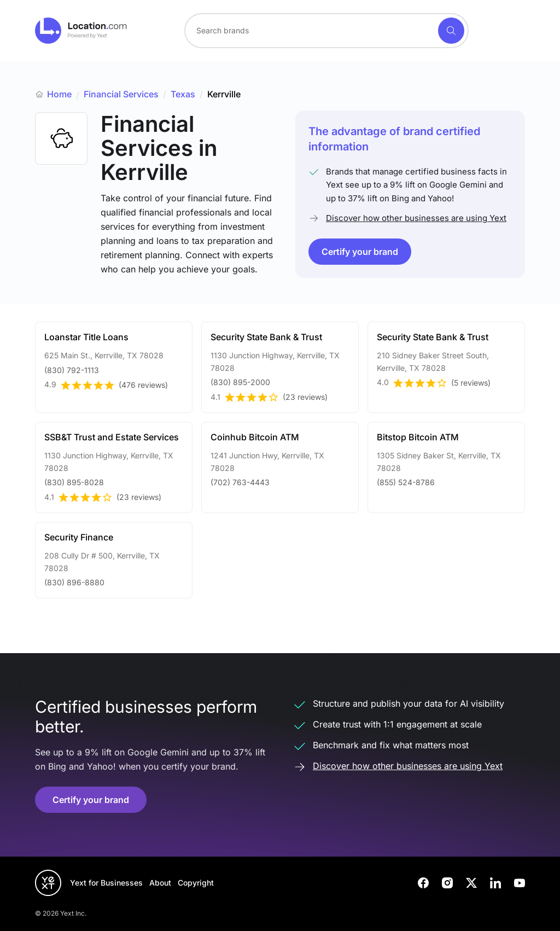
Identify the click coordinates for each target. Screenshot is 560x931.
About (160, 883)
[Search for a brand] (310, 31)
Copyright (196, 883)
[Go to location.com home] (81, 31)
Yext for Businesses (106, 883)
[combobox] (326, 31)
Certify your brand (360, 252)
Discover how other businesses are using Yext (416, 218)
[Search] (451, 31)
